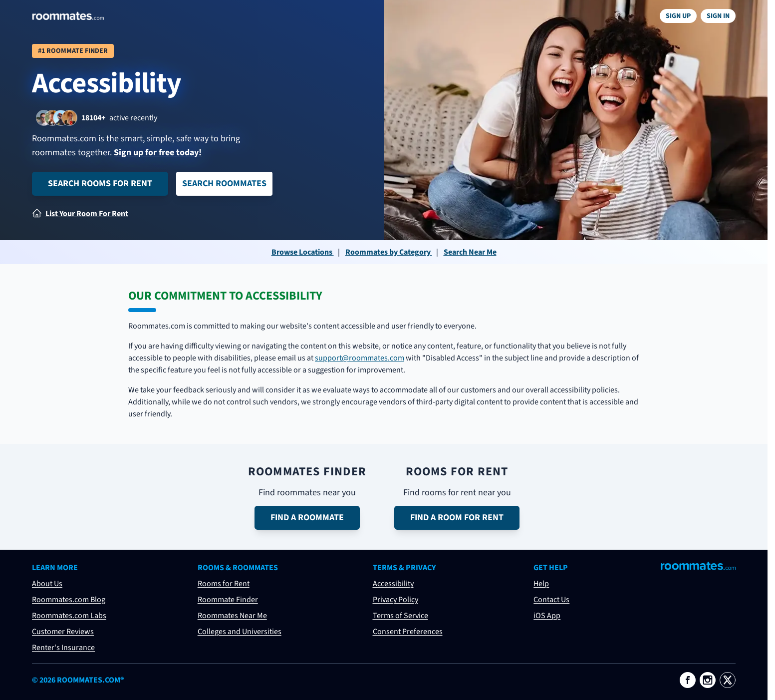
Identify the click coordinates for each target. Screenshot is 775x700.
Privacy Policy (395, 600)
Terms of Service (400, 616)
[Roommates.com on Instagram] (708, 680)
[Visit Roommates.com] (698, 566)
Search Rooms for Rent (100, 183)
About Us (47, 584)
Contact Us (551, 600)
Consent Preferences (408, 632)
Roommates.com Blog (69, 600)
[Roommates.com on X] (728, 680)
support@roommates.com (360, 358)
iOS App (547, 616)
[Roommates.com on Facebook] (688, 680)
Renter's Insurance (63, 648)
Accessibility (393, 584)
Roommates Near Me (232, 616)
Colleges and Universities (240, 632)
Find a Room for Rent (457, 518)
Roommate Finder (228, 600)
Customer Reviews (63, 632)
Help (541, 584)
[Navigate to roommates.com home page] (68, 16)
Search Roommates (224, 183)
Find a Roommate (307, 518)
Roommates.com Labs (69, 616)
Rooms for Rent (224, 584)
